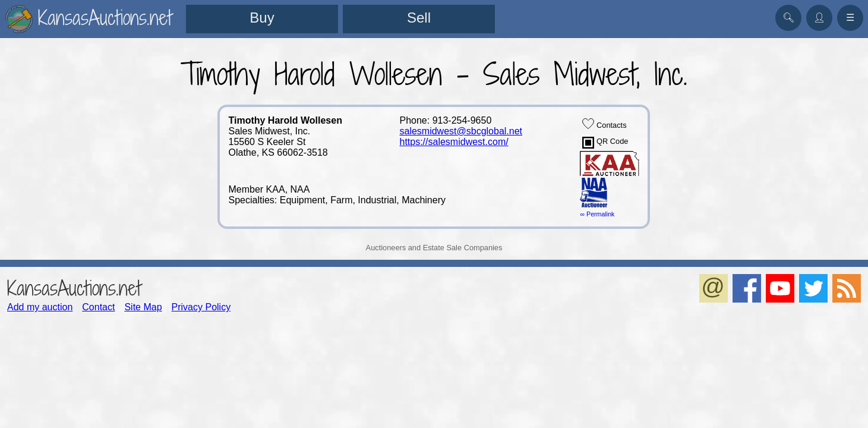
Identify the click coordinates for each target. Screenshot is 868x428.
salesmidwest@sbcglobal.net (461, 131)
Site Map (143, 307)
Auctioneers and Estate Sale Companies (434, 248)
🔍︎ (788, 18)
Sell (419, 18)
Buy (262, 18)
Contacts (604, 124)
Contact (98, 307)
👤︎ (819, 18)
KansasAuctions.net (74, 288)
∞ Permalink (597, 214)
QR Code (605, 143)
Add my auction (40, 307)
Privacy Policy (201, 307)
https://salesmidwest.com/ (454, 142)
